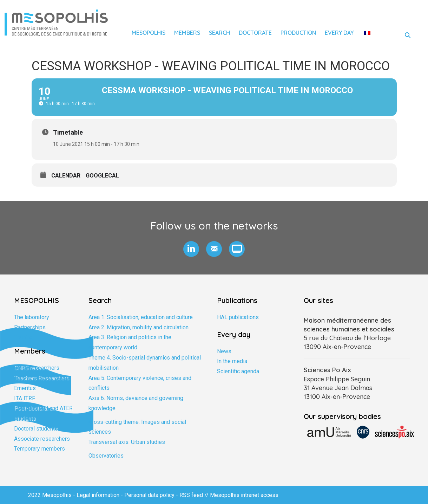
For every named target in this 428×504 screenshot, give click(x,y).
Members (187, 33)
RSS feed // (195, 495)
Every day (339, 33)
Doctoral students (36, 429)
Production (298, 33)
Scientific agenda (238, 371)
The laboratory (32, 317)
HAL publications (238, 317)
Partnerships (30, 327)
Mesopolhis (149, 33)
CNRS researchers (37, 368)
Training (24, 337)
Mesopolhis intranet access (244, 495)
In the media (232, 361)
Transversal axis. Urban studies (127, 442)
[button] (191, 249)
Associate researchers (42, 439)
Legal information (98, 495)
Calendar (66, 176)
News (224, 351)
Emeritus (25, 388)
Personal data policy (149, 495)
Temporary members (39, 449)
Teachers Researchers (42, 378)
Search (219, 33)
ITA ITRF (25, 398)
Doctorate (255, 33)
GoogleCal (102, 176)
